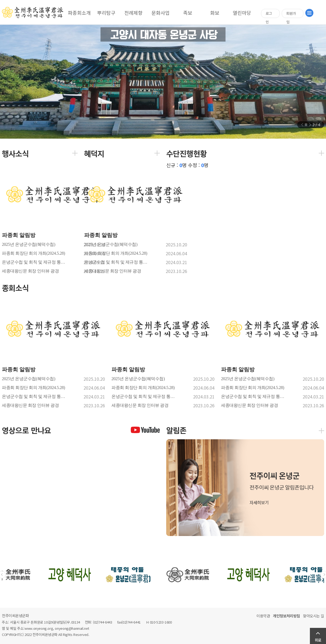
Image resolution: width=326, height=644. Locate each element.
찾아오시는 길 (314, 616)
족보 (188, 13)
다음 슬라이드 (309, 125)
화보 (215, 13)
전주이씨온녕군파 (15, 616)
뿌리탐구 (106, 13)
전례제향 (133, 13)
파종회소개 (79, 13)
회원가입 (291, 14)
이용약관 (263, 616)
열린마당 (242, 13)
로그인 (269, 14)
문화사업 (161, 13)
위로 (318, 640)
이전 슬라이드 (303, 125)
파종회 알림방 (19, 235)
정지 (306, 125)
